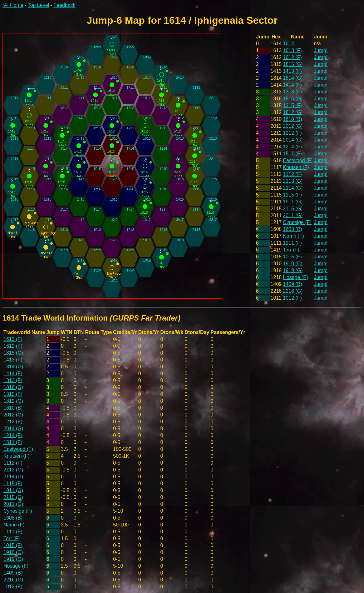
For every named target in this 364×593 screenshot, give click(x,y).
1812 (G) (293, 112)
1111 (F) (292, 243)
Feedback (64, 5)
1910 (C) (293, 264)
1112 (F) (292, 174)
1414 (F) (292, 85)
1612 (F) (292, 57)
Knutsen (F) (296, 167)
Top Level (39, 5)
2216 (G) (293, 291)
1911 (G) (293, 202)
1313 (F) (292, 92)
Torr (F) (291, 250)
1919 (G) (293, 270)
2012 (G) (293, 126)
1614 (288, 44)
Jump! (321, 50)
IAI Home (13, 5)
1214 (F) (292, 147)
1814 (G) (293, 78)
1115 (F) (292, 195)
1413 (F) (292, 71)
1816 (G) (293, 99)
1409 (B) (292, 284)
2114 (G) (293, 188)
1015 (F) (292, 257)
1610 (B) (292, 119)
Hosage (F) (295, 277)
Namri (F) (293, 236)
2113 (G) (293, 181)
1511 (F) (292, 154)
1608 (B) (292, 229)
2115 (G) (293, 209)
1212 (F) (292, 133)
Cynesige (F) (297, 222)
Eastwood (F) (298, 160)
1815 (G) (293, 64)
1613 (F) (292, 50)
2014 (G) (293, 140)
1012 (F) (292, 298)
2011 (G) (293, 215)
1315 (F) (292, 105)
